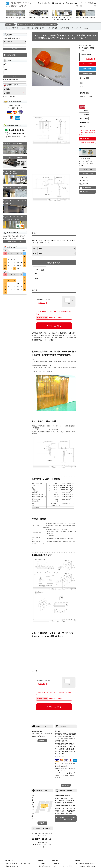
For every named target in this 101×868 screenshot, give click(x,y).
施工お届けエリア (42, 790)
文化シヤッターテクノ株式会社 (63, 866)
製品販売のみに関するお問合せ (85, 863)
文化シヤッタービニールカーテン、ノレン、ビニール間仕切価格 (37, 25)
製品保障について (85, 181)
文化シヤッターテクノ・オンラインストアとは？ (21, 863)
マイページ (82, 3)
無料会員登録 (11, 55)
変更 (42, 270)
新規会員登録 (87, 188)
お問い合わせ (87, 69)
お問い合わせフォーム (15, 241)
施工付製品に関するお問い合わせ (86, 866)
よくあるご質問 (87, 169)
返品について (84, 184)
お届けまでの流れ (42, 726)
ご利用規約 (43, 863)
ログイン (86, 192)
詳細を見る (42, 741)
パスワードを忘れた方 (11, 80)
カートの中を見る (45, 3)
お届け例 (56, 863)
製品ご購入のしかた (12, 866)
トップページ (10, 25)
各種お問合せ (92, 3)
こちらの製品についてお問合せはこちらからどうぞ (66, 818)
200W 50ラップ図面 (87, 174)
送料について (84, 177)
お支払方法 (63, 726)
